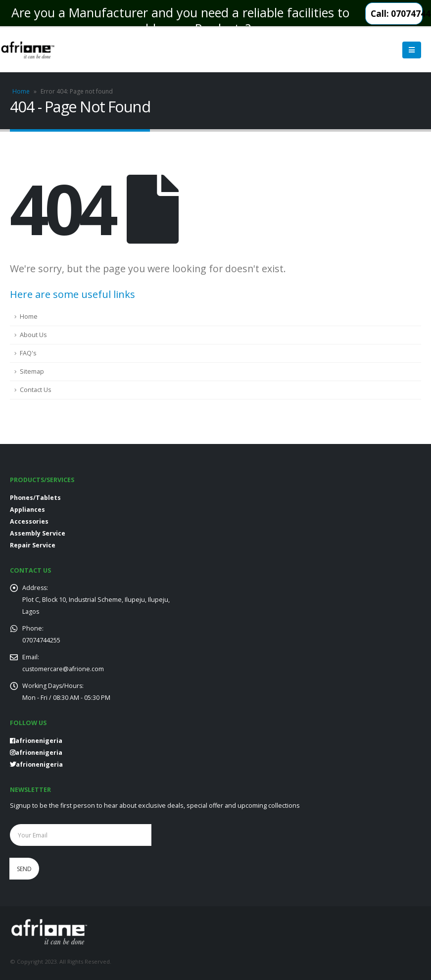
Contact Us (36, 390)
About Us (33, 335)
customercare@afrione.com (63, 669)
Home (21, 91)
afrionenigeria (36, 753)
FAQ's (28, 353)
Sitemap (32, 371)
